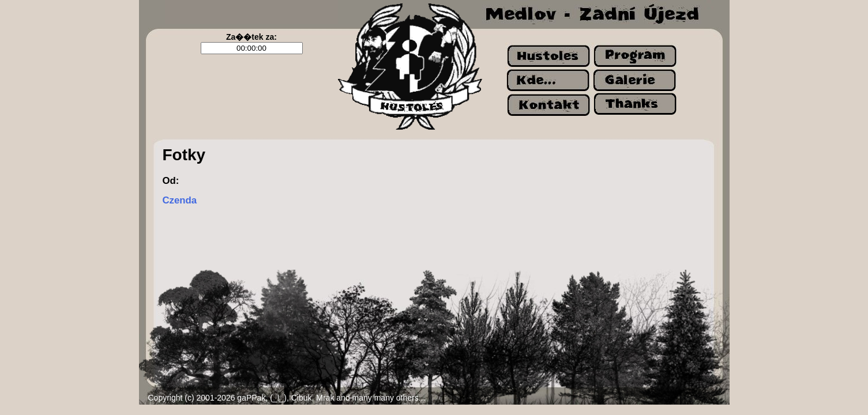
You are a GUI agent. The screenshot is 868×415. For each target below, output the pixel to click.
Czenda (180, 200)
